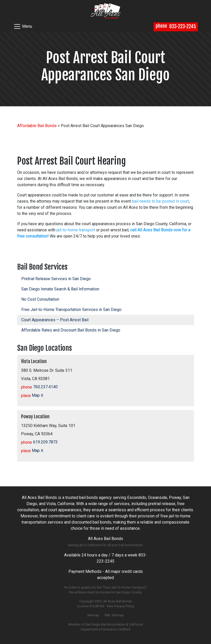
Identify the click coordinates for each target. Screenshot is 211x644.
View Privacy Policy (120, 606)
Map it (32, 395)
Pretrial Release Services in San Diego (56, 279)
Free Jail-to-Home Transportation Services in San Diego (71, 310)
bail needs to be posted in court (160, 201)
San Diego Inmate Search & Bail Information (60, 289)
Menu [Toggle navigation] (23, 26)
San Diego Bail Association (105, 624)
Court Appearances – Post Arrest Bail (55, 320)
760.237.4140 (39, 387)
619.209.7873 (39, 442)
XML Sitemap (114, 615)
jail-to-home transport (76, 230)
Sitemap (93, 615)
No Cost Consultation (40, 299)
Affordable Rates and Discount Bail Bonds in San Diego (71, 330)
